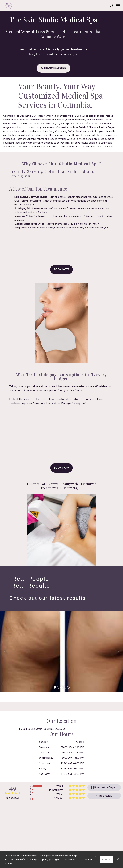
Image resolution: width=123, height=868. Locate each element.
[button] (111, 5)
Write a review (104, 796)
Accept (106, 860)
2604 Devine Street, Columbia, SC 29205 (42, 729)
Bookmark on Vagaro (104, 788)
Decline (89, 860)
